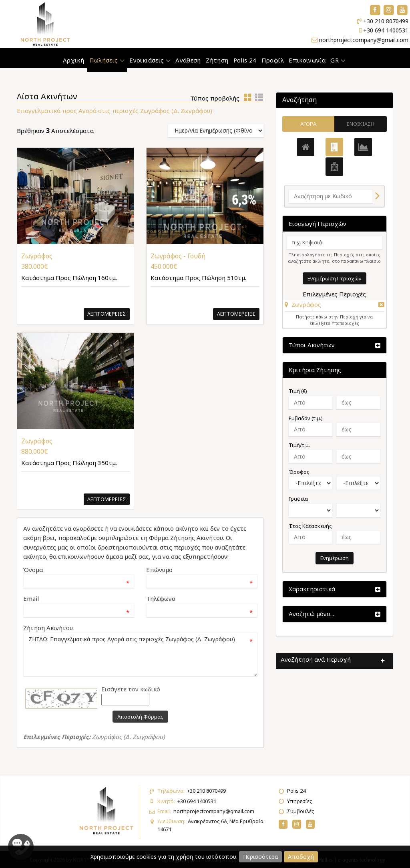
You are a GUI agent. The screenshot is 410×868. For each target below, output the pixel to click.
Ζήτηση (217, 60)
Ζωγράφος (306, 304)
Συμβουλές (301, 811)
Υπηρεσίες (300, 801)
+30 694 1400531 (386, 30)
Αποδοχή (301, 857)
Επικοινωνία (307, 60)
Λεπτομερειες (107, 314)
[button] (303, 304)
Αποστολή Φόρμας (140, 717)
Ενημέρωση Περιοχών (335, 278)
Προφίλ (273, 60)
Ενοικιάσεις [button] (150, 60)
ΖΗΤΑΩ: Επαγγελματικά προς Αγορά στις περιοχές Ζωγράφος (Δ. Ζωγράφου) (140, 655)
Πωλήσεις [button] (107, 60)
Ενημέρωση (335, 558)
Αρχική (73, 60)
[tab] (335, 306)
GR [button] (338, 60)
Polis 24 (245, 60)
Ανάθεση (188, 60)
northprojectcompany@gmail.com (364, 40)
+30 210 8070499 (386, 21)
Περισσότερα (260, 857)
